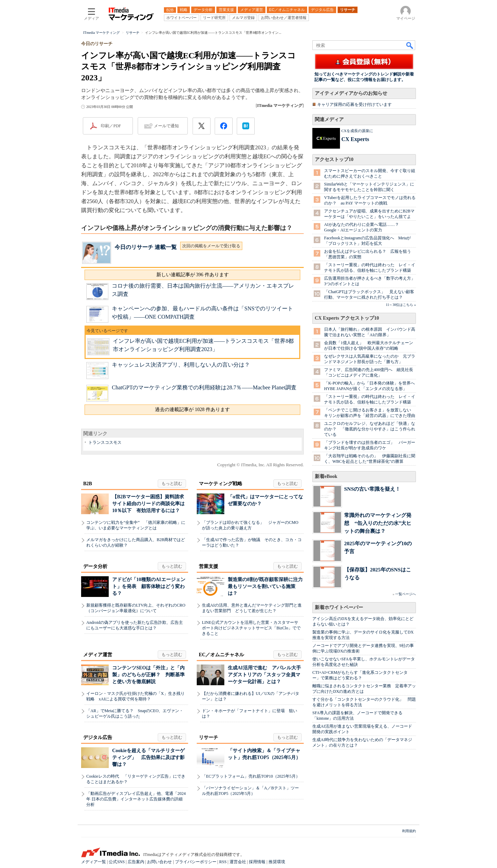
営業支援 (208, 566)
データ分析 (95, 566)
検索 (410, 45)
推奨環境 (277, 862)
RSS (223, 862)
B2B (88, 484)
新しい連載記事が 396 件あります (193, 275)
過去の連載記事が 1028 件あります (192, 410)
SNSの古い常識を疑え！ (372, 489)
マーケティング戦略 (221, 484)
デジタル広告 (98, 737)
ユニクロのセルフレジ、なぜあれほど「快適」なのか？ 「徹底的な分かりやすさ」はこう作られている (370, 429)
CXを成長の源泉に (357, 131)
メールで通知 (166, 126)
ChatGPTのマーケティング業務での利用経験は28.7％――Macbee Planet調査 (204, 387)
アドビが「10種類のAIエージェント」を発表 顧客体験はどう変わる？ (149, 586)
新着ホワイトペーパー (339, 607)
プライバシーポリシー (196, 862)
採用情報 (257, 862)
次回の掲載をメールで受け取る (211, 246)
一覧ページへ (406, 594)
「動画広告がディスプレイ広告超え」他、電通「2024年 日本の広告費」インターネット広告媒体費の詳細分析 (136, 799)
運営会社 (238, 862)
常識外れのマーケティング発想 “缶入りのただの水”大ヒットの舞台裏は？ (378, 523)
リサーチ (208, 737)
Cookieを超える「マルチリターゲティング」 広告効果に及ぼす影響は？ (148, 757)
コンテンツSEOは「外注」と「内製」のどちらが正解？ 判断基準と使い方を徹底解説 (148, 675)
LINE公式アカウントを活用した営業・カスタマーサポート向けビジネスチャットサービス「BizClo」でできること (251, 628)
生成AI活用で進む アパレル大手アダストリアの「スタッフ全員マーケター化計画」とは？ (264, 675)
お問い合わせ (159, 862)
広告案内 (136, 862)
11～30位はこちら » (401, 305)
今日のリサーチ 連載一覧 (146, 247)
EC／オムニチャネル (221, 655)
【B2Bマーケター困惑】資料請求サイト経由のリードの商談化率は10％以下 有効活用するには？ (148, 504)
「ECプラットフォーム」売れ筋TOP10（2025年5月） (251, 776)
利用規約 (409, 831)
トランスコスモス (105, 442)
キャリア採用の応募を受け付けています (354, 104)
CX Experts (355, 139)
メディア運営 (98, 655)
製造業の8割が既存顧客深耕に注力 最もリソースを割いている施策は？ (268, 586)
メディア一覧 (94, 862)
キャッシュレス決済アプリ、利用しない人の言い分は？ (181, 365)
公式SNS (117, 862)
